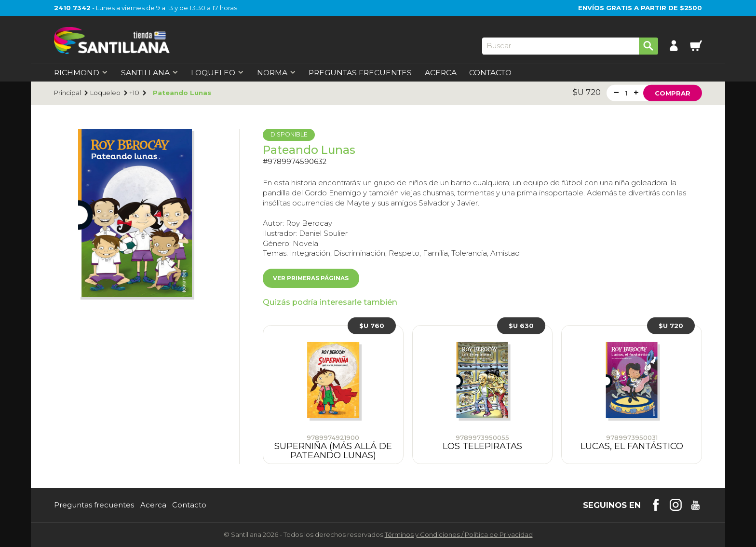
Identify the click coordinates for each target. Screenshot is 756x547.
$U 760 (372, 326)
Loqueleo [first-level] (217, 73)
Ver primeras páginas (311, 278)
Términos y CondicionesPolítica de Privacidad (459, 534)
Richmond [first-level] (81, 73)
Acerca (441, 73)
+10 (134, 93)
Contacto (490, 73)
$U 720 (671, 326)
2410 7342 (72, 8)
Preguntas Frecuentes (360, 73)
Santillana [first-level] (150, 73)
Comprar (673, 93)
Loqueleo (105, 93)
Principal (67, 93)
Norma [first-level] (277, 73)
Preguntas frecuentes (94, 505)
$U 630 (521, 326)
